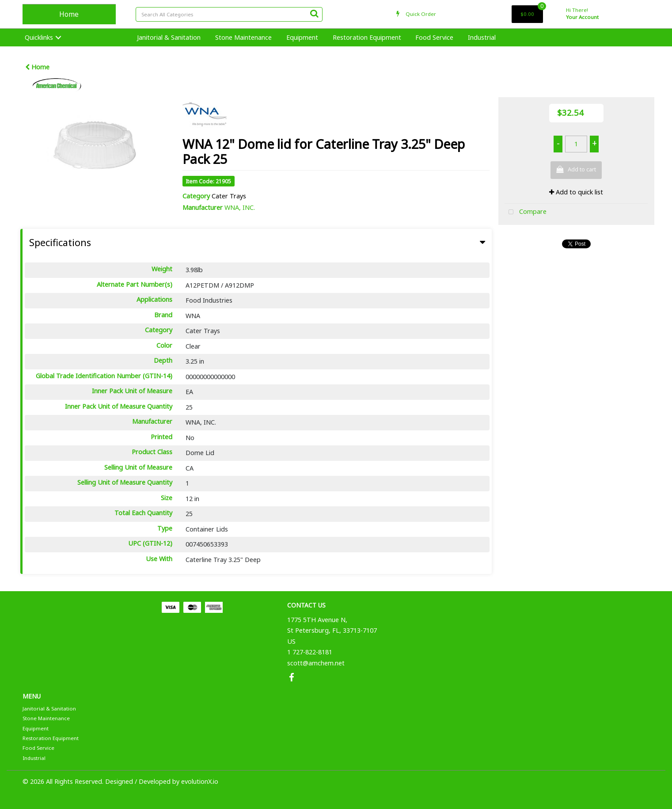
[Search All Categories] (229, 14)
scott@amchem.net (316, 663)
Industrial (482, 37)
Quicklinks (39, 37)
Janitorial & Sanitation (169, 37)
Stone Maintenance (243, 37)
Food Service (434, 37)
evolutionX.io (200, 781)
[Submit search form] (314, 13)
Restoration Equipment (367, 37)
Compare (526, 212)
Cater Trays (229, 196)
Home (69, 14)
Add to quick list (576, 192)
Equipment (302, 37)
